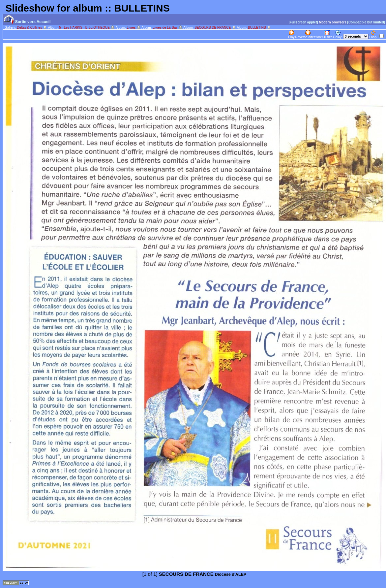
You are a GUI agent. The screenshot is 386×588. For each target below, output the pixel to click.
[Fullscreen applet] (303, 22)
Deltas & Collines (32, 28)
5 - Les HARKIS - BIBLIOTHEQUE (87, 28)
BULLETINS (259, 28)
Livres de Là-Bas (168, 28)
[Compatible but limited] (366, 22)
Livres (134, 28)
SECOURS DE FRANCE (215, 28)
